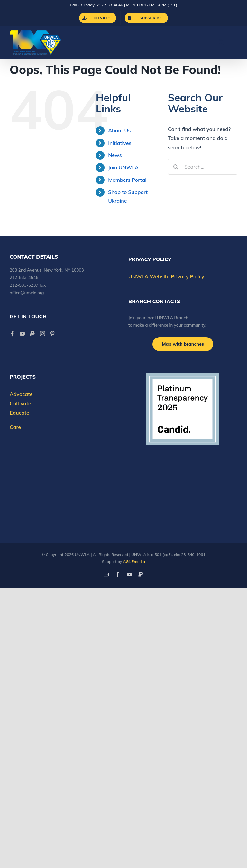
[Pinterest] (52, 334)
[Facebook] (12, 334)
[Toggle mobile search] (221, 43)
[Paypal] (32, 334)
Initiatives (120, 143)
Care (15, 427)
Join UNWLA (123, 167)
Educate (19, 413)
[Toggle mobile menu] (234, 43)
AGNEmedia (134, 561)
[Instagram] (42, 334)
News (115, 155)
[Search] (176, 167)
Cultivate (20, 403)
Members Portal (127, 180)
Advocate (21, 394)
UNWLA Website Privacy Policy (166, 276)
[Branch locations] (183, 344)
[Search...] (203, 167)
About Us (119, 130)
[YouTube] (22, 334)
